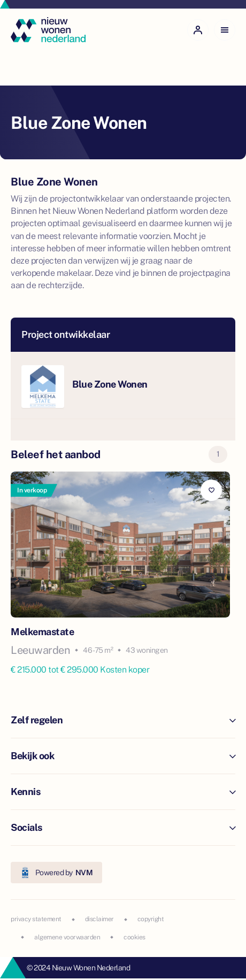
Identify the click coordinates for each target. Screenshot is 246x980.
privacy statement (36, 919)
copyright (151, 919)
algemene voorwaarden (67, 937)
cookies (134, 937)
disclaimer (99, 919)
